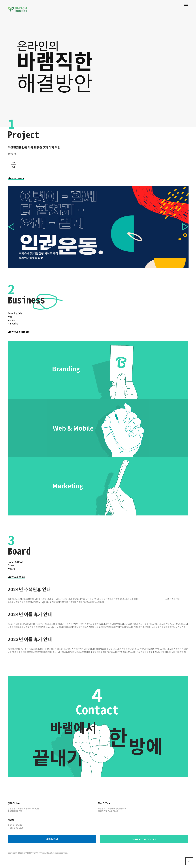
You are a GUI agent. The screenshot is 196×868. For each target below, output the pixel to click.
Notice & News (12, 562)
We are (8, 569)
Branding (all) (15, 316)
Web (10, 320)
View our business (19, 335)
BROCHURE (144, 839)
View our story (13, 577)
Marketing (13, 326)
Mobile (11, 323)
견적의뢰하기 (52, 839)
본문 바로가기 (0, 0)
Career (8, 565)
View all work (16, 181)
